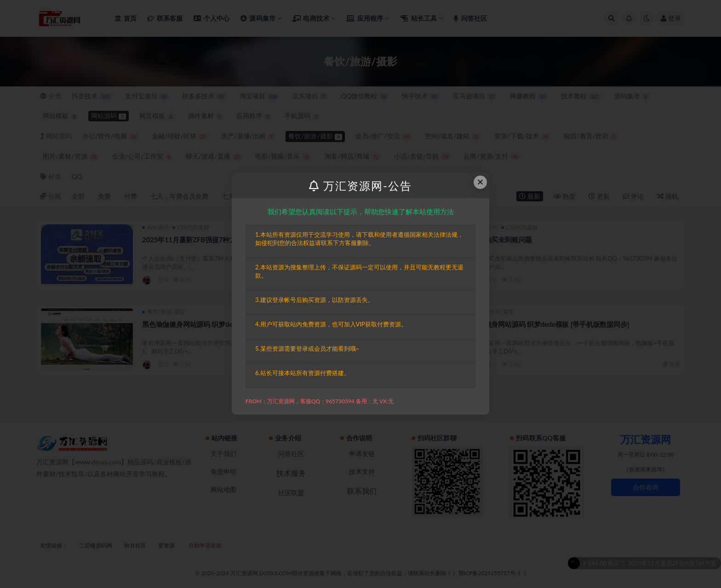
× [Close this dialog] (481, 182)
